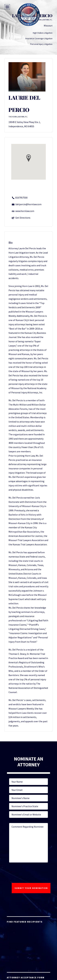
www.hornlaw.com (25, 211)
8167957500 (21, 198)
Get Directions (23, 218)
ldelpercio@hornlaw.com (28, 204)
